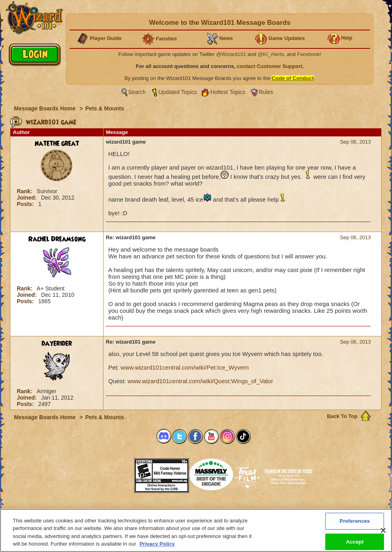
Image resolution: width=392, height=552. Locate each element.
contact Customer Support (270, 66)
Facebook (308, 54)
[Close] (383, 531)
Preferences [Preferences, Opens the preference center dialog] (355, 522)
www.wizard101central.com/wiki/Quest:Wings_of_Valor (200, 381)
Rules (266, 92)
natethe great (57, 144)
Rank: (25, 191)
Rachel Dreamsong (57, 239)
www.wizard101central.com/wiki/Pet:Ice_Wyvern (185, 367)
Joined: (28, 198)
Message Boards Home (46, 108)
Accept (355, 543)
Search (137, 92)
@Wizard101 (231, 54)
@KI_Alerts (271, 54)
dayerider (57, 344)
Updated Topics (178, 92)
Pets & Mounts (104, 108)
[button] (114, 473)
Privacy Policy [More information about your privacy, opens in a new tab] (157, 545)
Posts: (26, 204)
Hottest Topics (228, 92)
